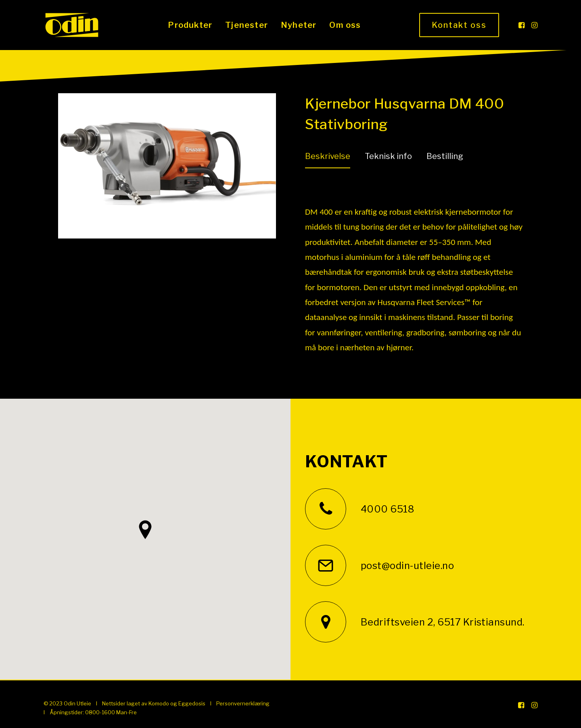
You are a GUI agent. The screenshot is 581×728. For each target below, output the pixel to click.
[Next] (255, 186)
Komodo (159, 703)
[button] (522, 25)
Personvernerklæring (243, 703)
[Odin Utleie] (72, 25)
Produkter (190, 25)
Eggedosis (192, 703)
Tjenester (247, 25)
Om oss (345, 25)
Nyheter (299, 25)
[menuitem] (190, 25)
